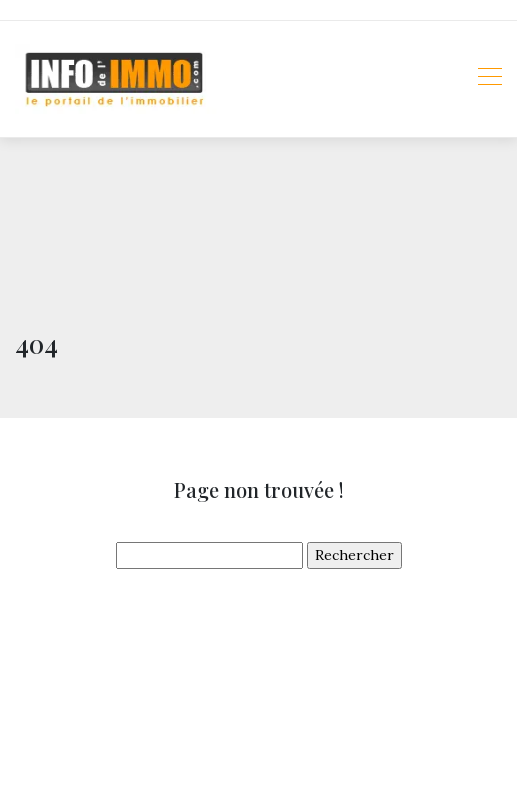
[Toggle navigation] (489, 79)
